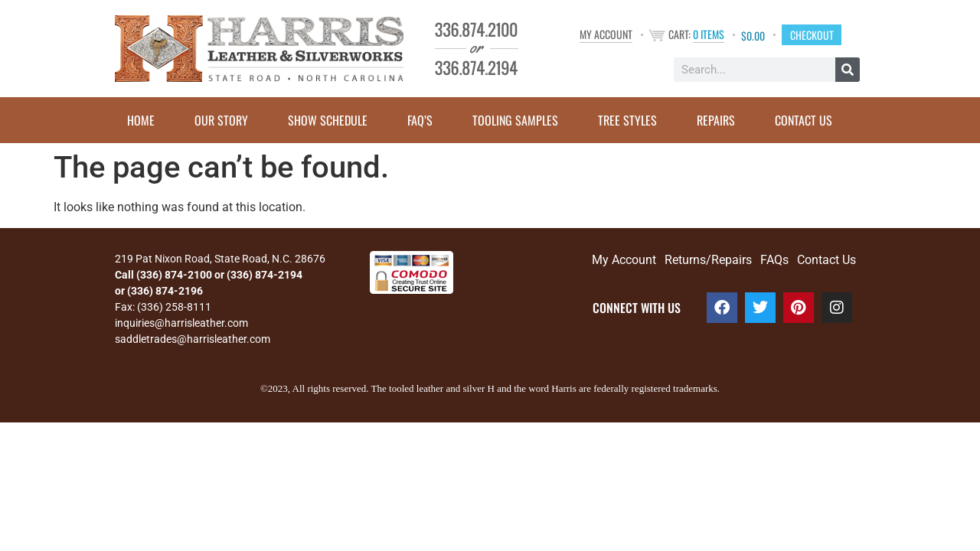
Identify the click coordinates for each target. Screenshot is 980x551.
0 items (709, 34)
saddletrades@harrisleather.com (193, 339)
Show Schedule (328, 120)
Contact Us (804, 120)
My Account (606, 34)
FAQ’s (420, 120)
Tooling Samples (515, 120)
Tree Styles (627, 120)
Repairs (716, 120)
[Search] (848, 70)
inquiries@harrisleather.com (181, 323)
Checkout (812, 34)
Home (141, 120)
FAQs (774, 260)
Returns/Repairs (708, 260)
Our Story (221, 120)
